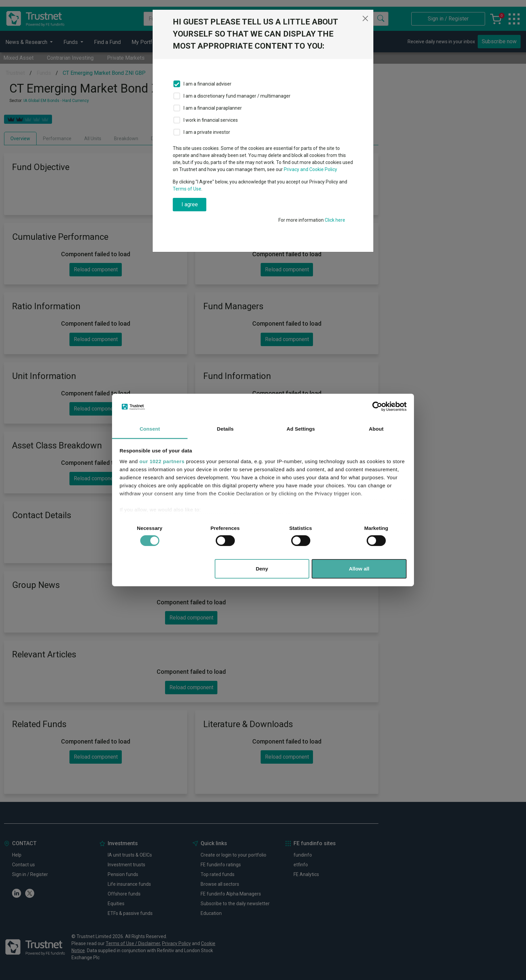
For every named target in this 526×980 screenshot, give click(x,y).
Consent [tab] (150, 429)
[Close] (365, 18)
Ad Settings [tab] (301, 429)
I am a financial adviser (207, 84)
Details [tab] (225, 429)
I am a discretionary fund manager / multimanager (237, 96)
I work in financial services (211, 120)
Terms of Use (187, 189)
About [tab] (376, 429)
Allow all (359, 569)
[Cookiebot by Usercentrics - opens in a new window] (377, 406)
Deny (262, 569)
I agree (190, 204)
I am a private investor (207, 132)
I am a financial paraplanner (213, 108)
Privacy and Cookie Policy (310, 169)
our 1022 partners (162, 461)
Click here (335, 220)
